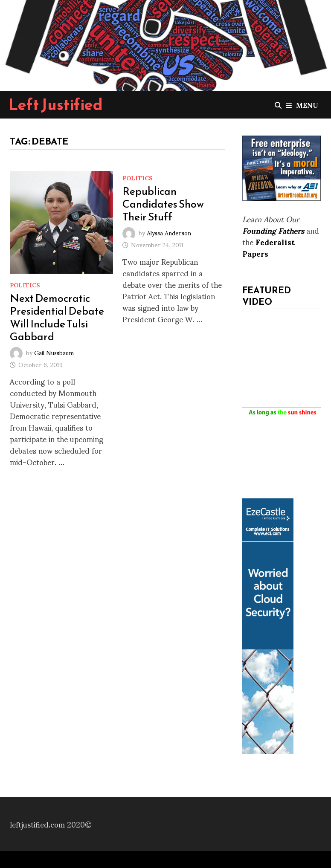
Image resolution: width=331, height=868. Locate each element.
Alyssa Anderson (169, 232)
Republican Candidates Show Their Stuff (163, 204)
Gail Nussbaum (54, 352)
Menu (302, 105)
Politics (25, 285)
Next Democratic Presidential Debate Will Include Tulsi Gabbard (57, 317)
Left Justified (56, 104)
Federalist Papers (269, 247)
